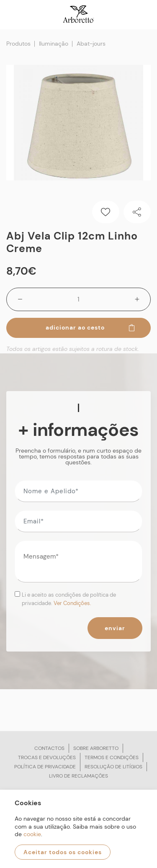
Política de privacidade (45, 767)
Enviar (115, 628)
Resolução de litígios (113, 767)
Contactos (49, 748)
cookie (32, 834)
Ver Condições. (72, 603)
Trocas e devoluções (47, 757)
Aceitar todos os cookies (63, 852)
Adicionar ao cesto (91, 327)
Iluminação (54, 44)
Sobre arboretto (96, 748)
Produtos (18, 44)
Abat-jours (91, 44)
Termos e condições (112, 757)
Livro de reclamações (78, 776)
